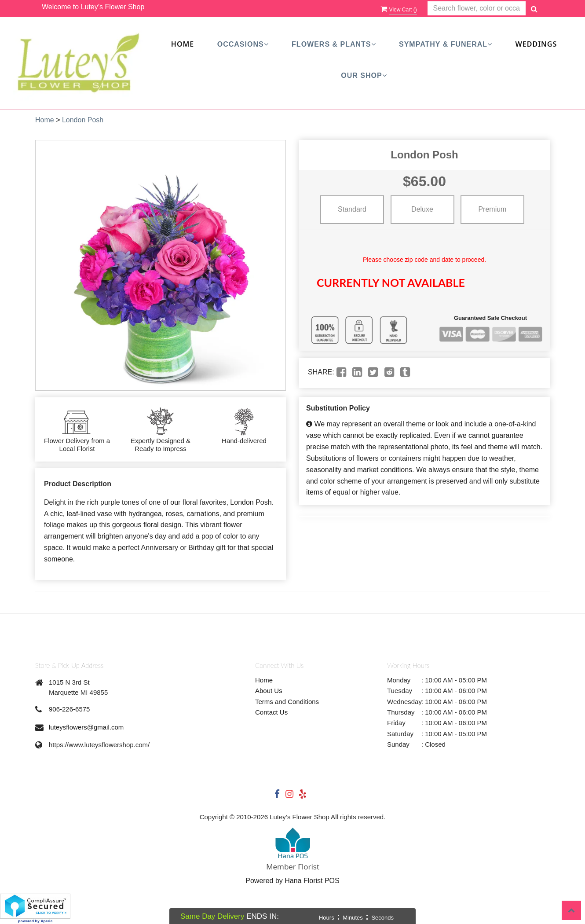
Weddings (536, 44)
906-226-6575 (69, 709)
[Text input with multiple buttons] (477, 9)
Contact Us (271, 712)
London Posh (83, 120)
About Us (269, 691)
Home (183, 44)
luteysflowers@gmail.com (86, 727)
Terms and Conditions (287, 702)
